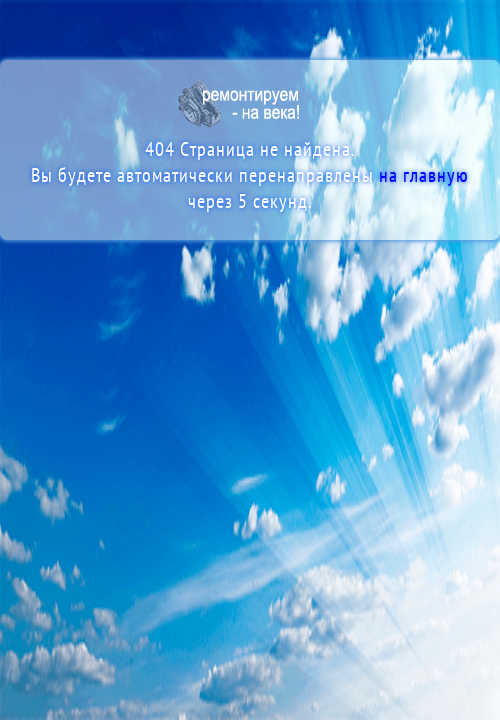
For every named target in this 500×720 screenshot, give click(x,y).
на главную (424, 176)
